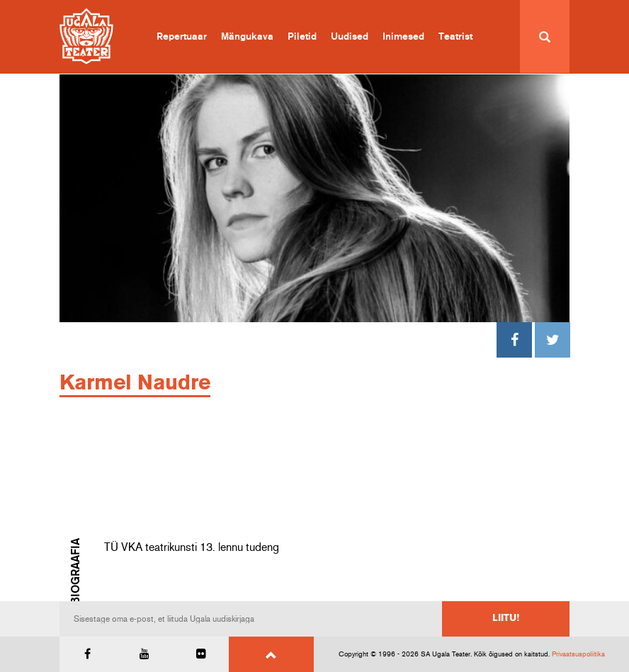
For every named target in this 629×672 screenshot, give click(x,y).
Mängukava (247, 37)
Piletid (302, 37)
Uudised (350, 37)
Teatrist (455, 37)
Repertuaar (182, 37)
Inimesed (403, 37)
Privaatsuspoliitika (578, 654)
